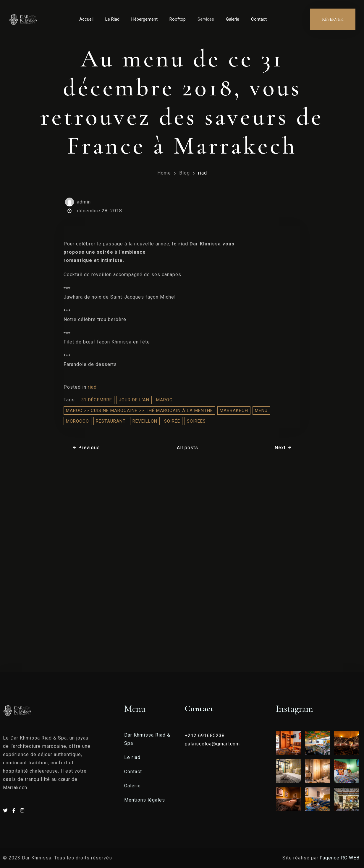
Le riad (132, 757)
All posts (187, 448)
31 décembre (97, 400)
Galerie (233, 19)
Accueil (86, 19)
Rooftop (178, 19)
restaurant (111, 421)
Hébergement (144, 19)
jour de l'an (134, 400)
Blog (185, 173)
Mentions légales (145, 800)
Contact (259, 19)
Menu (261, 411)
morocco (77, 421)
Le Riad (112, 19)
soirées (196, 421)
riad (203, 173)
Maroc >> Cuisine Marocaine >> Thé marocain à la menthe (139, 411)
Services (206, 19)
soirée (172, 421)
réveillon (145, 421)
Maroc (164, 400)
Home (164, 173)
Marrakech (234, 411)
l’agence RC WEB (340, 858)
